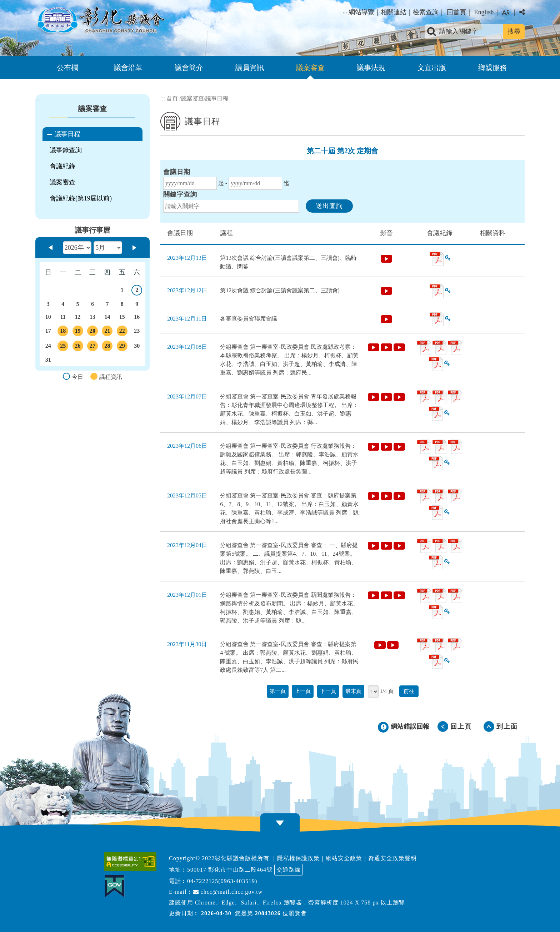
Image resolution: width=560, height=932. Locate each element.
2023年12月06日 (187, 446)
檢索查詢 (426, 12)
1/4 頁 (386, 691)
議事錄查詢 (66, 150)
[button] (280, 823)
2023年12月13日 (187, 258)
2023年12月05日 (187, 495)
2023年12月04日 (187, 545)
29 (122, 347)
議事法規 (371, 68)
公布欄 (67, 68)
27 (92, 347)
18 (63, 332)
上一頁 (303, 691)
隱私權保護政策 (298, 858)
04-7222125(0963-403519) (222, 881)
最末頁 (353, 691)
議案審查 (310, 68)
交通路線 (289, 870)
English (484, 12)
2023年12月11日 (187, 319)
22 (122, 332)
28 (107, 347)
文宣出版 (432, 68)
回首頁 (456, 12)
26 (78, 347)
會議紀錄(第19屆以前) (81, 198)
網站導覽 (361, 12)
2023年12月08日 (187, 347)
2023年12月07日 (187, 396)
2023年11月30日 (187, 644)
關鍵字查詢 (180, 194)
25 (63, 347)
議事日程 (67, 134)
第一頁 (278, 691)
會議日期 (177, 172)
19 (78, 332)
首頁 (172, 98)
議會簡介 (189, 68)
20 (92, 332)
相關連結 (394, 12)
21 (107, 332)
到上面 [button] (507, 727)
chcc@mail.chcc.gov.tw (228, 892)
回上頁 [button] (461, 727)
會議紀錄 (62, 166)
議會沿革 (128, 68)
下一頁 (328, 691)
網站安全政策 (344, 858)
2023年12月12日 (187, 290)
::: (345, 13)
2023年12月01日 (187, 595)
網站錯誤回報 (410, 727)
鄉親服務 (492, 68)
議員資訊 (250, 68)
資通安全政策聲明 (392, 858)
